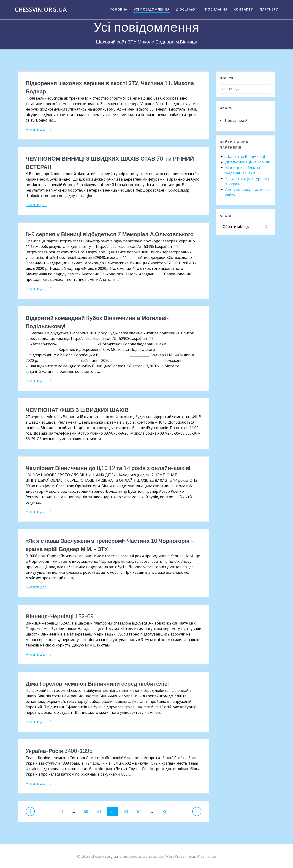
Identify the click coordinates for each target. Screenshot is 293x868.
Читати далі (37, 129)
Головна (119, 9)
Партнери (269, 9)
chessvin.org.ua (41, 10)
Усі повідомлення (152, 9)
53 (128, 810)
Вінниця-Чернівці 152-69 (60, 616)
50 (88, 810)
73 (166, 810)
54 (141, 810)
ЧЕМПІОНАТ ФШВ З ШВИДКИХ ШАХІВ (77, 410)
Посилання (216, 9)
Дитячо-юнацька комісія (247, 162)
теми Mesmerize (202, 856)
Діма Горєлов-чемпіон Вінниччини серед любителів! (97, 684)
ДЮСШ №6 (185, 9)
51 (101, 810)
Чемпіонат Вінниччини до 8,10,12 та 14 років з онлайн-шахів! (108, 468)
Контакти (244, 9)
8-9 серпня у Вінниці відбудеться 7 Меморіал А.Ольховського (110, 234)
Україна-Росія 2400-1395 (59, 751)
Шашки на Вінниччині (245, 157)
